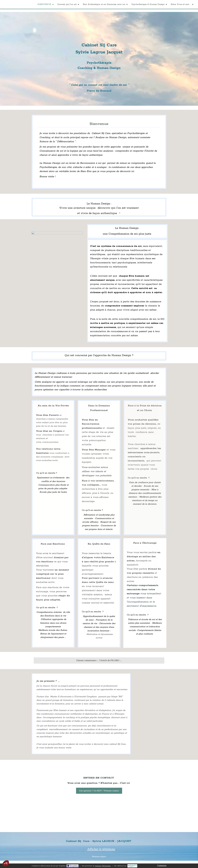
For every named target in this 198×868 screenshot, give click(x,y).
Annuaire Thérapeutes (103, 866)
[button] (6, 863)
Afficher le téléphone (101, 849)
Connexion (162, 865)
